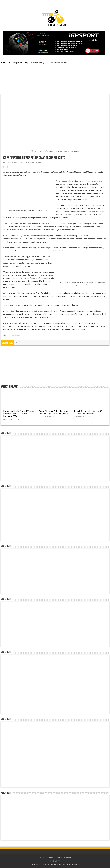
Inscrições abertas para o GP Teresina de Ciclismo (88, 412)
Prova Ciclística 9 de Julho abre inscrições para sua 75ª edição (54, 412)
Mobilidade (22, 63)
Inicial (4, 63)
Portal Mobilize (15, 335)
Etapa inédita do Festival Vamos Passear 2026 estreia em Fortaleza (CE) (19, 414)
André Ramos (66, 858)
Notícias (12, 63)
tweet (6, 167)
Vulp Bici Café (73, 205)
